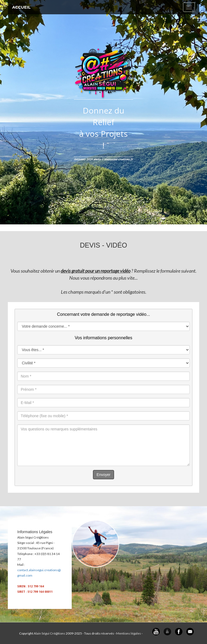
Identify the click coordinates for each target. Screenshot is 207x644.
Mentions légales (129, 633)
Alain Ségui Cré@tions (49, 633)
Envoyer (103, 475)
